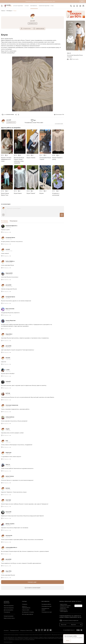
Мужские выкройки (9, 608)
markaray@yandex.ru (11, 547)
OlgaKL (8, 429)
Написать (78, 606)
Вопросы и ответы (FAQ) (26, 630)
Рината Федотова (11, 320)
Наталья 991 (9, 536)
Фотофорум (9, 11)
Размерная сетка (15, 630)
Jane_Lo (8, 464)
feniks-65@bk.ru (10, 261)
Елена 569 (8, 512)
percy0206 (8, 285)
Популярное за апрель (45, 609)
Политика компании (8, 642)
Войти (82, 1)
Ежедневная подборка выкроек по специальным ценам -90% (40, 1)
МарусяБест (9, 334)
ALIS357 (8, 249)
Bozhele (8, 488)
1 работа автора (40, 29)
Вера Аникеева (10, 309)
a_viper (8, 370)
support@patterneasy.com (70, 630)
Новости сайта (26, 610)
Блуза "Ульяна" (31, 193)
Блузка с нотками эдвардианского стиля (6, 159)
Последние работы (46, 604)
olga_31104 (9, 571)
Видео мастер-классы (9, 618)
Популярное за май (46, 606)
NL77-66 (8, 393)
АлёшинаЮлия (10, 417)
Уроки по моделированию (26, 607)
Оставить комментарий (33, 588)
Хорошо (68, 640)
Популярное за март (47, 612)
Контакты (6, 630)
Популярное (7, 612)
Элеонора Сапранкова (12, 405)
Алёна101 (8, 381)
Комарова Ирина (10, 237)
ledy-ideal (8, 500)
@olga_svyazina (10, 524)
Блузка (41, 193)
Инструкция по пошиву (28, 612)
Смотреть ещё (33, 582)
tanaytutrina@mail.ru (11, 226)
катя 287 (9, 120)
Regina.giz (8, 453)
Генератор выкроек (9, 616)
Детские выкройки (9, 610)
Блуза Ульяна (18, 193)
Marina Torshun (10, 476)
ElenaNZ (8, 358)
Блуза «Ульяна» (31, 158)
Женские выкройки (9, 606)
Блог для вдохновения (28, 614)
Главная (3, 11)
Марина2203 (9, 273)
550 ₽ (69, 53)
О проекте (25, 604)
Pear (7, 441)
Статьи (24, 601)
